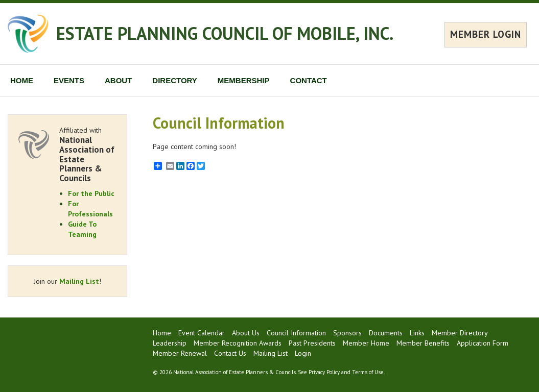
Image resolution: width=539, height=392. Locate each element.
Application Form (483, 343)
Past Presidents (312, 343)
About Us (246, 333)
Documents (386, 333)
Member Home (366, 343)
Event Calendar (202, 333)
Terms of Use (368, 372)
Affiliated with (88, 154)
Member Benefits (423, 343)
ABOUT (118, 80)
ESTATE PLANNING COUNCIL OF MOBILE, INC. (225, 33)
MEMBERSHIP (244, 80)
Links (417, 333)
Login (303, 353)
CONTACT (309, 80)
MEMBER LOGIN (486, 34)
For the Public (91, 193)
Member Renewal (180, 353)
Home (162, 333)
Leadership (170, 343)
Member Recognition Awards (238, 343)
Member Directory (460, 333)
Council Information (296, 333)
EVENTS (69, 80)
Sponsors (347, 333)
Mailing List (79, 281)
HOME (22, 80)
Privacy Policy (324, 372)
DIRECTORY (175, 80)
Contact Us (230, 353)
